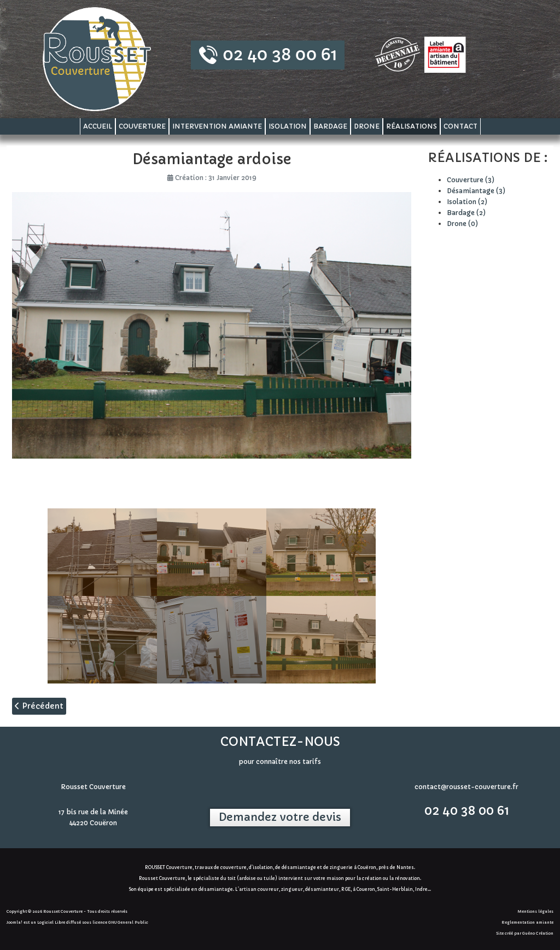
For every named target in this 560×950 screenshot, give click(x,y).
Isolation (288, 126)
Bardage (330, 126)
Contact (460, 126)
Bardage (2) (466, 213)
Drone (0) (462, 224)
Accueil (98, 126)
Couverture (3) (471, 180)
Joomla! (14, 922)
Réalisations (412, 126)
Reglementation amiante (527, 922)
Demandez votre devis (280, 817)
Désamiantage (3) (476, 191)
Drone (367, 126)
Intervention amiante (217, 126)
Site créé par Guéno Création (525, 933)
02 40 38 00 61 (467, 811)
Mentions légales (536, 911)
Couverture (142, 126)
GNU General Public (128, 922)
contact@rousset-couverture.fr (466, 787)
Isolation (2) (467, 202)
